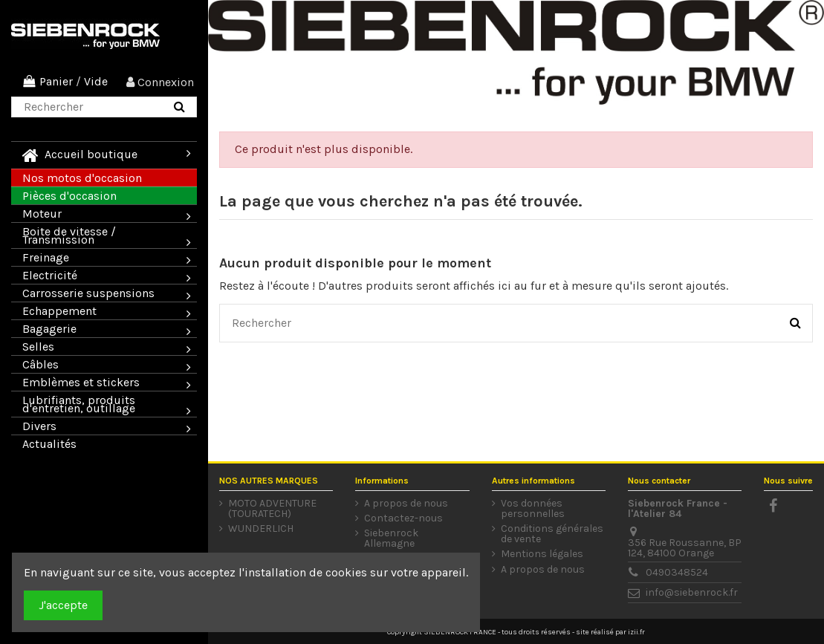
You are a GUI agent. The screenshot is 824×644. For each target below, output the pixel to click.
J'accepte (63, 605)
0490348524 (677, 572)
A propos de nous (406, 504)
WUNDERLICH (261, 529)
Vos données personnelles (533, 509)
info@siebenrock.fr (692, 592)
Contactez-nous (403, 518)
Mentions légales (542, 554)
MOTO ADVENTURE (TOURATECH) (272, 509)
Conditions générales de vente (552, 534)
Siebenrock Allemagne (391, 539)
